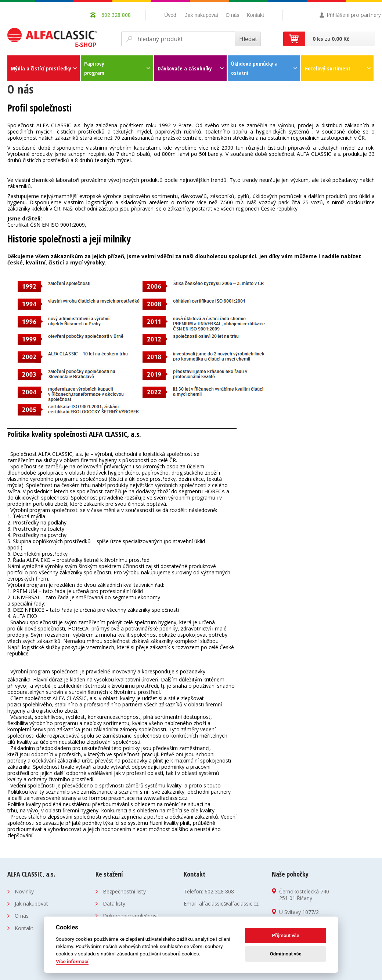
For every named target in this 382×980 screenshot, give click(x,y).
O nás (232, 15)
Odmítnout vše (286, 954)
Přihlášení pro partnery (354, 15)
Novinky (24, 891)
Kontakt (255, 15)
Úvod (170, 15)
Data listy (114, 904)
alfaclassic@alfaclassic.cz (229, 904)
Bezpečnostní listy (124, 891)
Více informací (72, 961)
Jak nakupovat (202, 15)
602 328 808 (219, 891)
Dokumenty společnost (131, 916)
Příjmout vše (286, 935)
